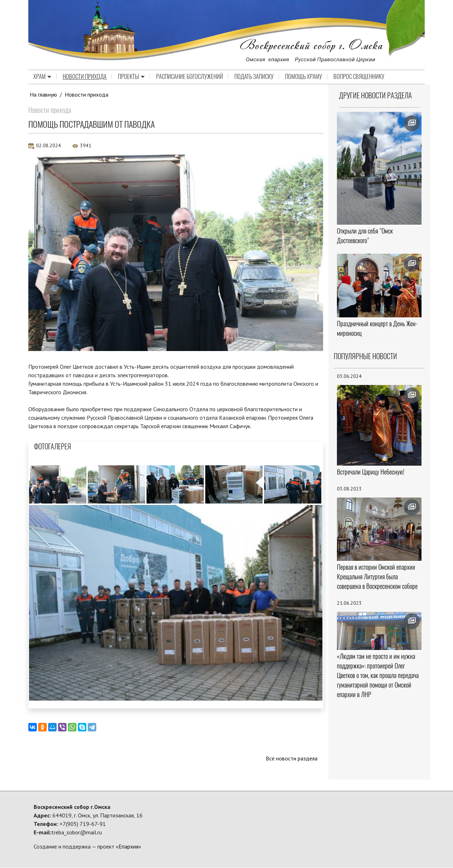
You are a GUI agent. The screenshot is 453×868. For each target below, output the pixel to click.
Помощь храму (303, 77)
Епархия (128, 847)
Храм (42, 77)
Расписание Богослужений (190, 77)
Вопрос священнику (359, 77)
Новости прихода (85, 77)
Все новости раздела (291, 759)
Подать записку (254, 77)
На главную (44, 94)
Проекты (131, 77)
